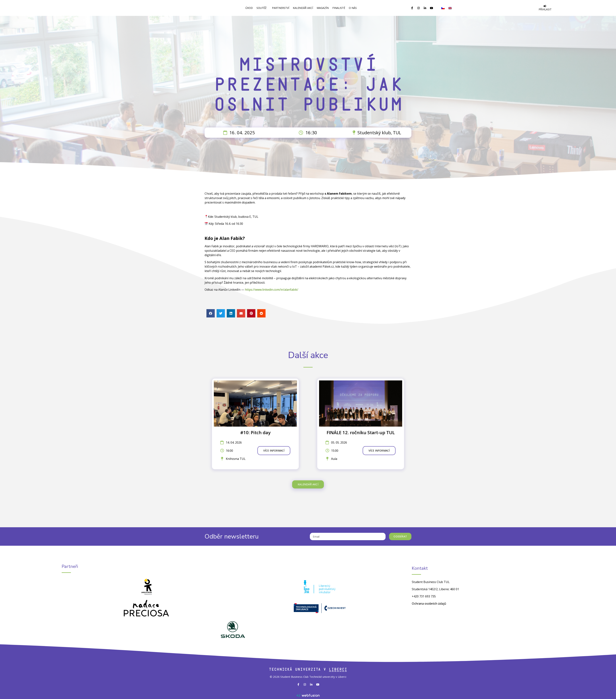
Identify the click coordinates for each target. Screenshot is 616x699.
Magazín (323, 8)
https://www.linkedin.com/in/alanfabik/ (271, 290)
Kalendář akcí (303, 8)
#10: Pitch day (255, 432)
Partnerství (281, 8)
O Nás (354, 8)
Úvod (249, 8)
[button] (211, 313)
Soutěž (262, 8)
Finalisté (339, 8)
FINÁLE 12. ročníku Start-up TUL (361, 432)
